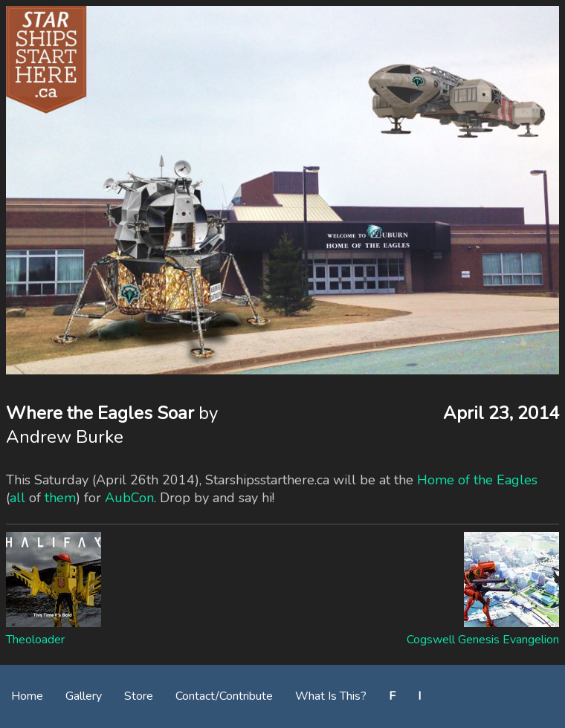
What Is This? (331, 696)
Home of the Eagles (477, 480)
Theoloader (35, 640)
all (17, 498)
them (60, 498)
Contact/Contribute (224, 696)
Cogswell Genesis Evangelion (483, 640)
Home (27, 696)
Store (139, 696)
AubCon (129, 498)
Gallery (84, 696)
